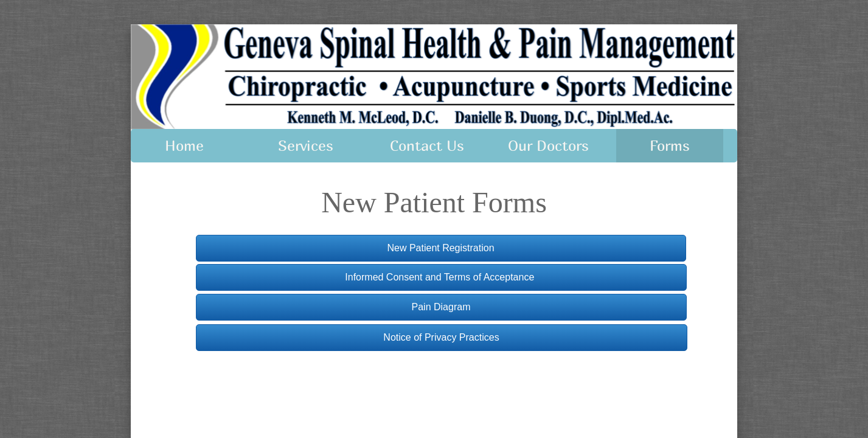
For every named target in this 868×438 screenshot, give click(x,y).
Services (306, 145)
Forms (670, 145)
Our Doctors (548, 145)
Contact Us (427, 145)
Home (184, 145)
